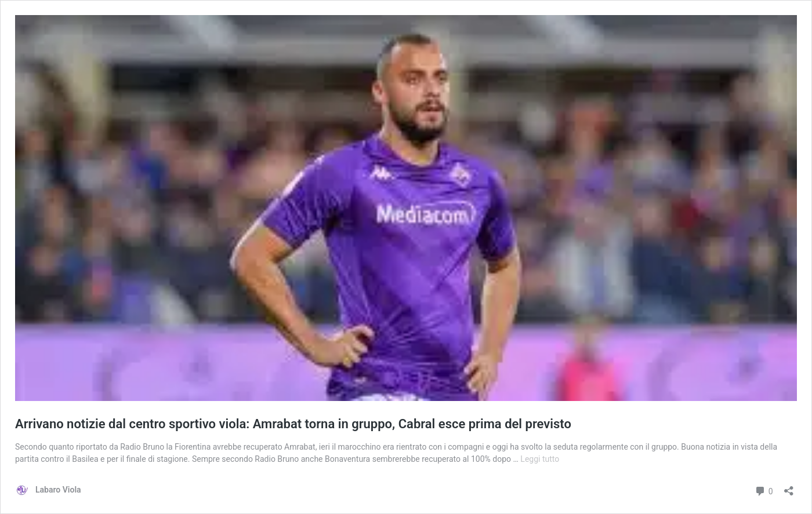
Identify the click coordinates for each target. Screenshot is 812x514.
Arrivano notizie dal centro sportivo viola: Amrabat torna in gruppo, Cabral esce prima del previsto (293, 424)
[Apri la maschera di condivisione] (789, 487)
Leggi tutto (540, 459)
